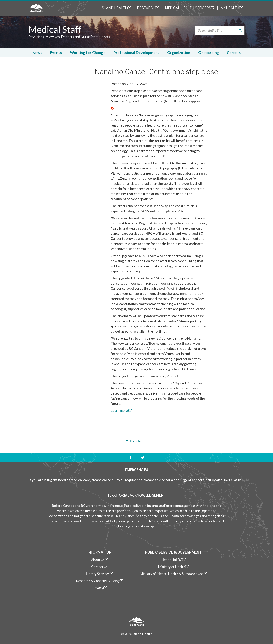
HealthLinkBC (173, 560)
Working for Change (88, 53)
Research (148, 8)
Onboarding (209, 53)
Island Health (116, 8)
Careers (234, 53)
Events (56, 53)
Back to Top (136, 441)
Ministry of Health (173, 567)
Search (241, 30)
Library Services (99, 574)
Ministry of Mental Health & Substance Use (173, 574)
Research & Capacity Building (100, 581)
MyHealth (232, 8)
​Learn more (121, 410)
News (37, 53)
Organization (179, 53)
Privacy (100, 588)
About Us (100, 560)
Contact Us (99, 567)
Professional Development (136, 53)
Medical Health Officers (190, 8)
